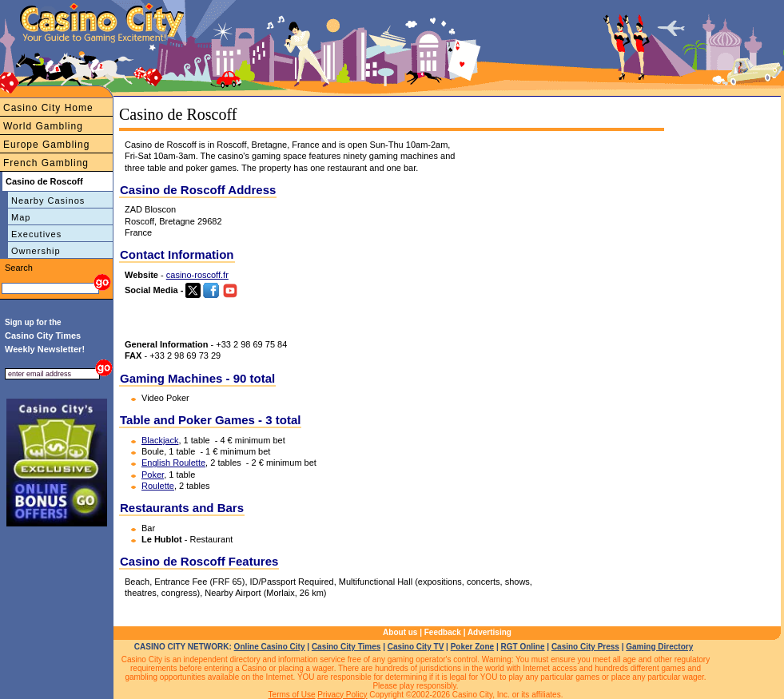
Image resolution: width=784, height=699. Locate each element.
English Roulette (173, 463)
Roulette (158, 486)
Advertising (490, 632)
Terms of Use (292, 695)
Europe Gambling (46, 145)
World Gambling (43, 126)
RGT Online (523, 647)
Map (21, 217)
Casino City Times (346, 647)
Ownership (36, 251)
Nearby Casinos (48, 201)
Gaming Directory (659, 647)
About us (400, 632)
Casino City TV (416, 647)
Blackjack (160, 440)
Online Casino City (270, 647)
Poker (153, 475)
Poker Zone (472, 647)
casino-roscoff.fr (197, 275)
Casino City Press (585, 647)
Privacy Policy (342, 695)
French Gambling (46, 163)
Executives (36, 234)
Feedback (443, 632)
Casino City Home (48, 108)
